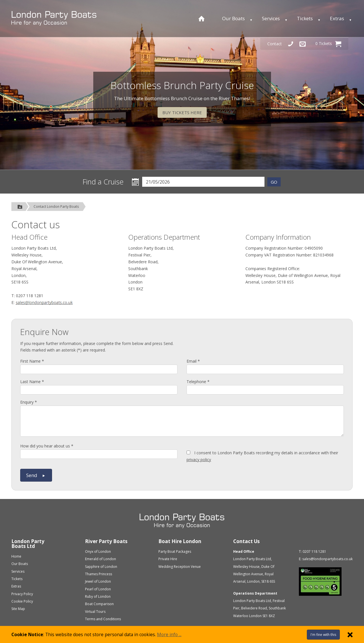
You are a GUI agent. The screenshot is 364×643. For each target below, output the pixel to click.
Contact (275, 44)
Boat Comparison (99, 604)
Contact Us (246, 541)
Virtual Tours (95, 612)
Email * (193, 361)
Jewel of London (98, 581)
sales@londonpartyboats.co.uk (327, 559)
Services (271, 18)
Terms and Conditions (103, 619)
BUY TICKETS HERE (182, 112)
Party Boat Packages (175, 551)
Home (16, 556)
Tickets (305, 18)
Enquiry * (29, 402)
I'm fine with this (323, 635)
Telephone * (198, 382)
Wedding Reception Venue (180, 567)
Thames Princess (99, 574)
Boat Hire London (180, 541)
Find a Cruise (103, 182)
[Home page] (201, 19)
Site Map (18, 609)
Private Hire (168, 559)
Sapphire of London (101, 567)
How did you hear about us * (47, 446)
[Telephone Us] (291, 44)
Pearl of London (98, 589)
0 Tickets (328, 44)
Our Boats (233, 18)
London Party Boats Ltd (28, 544)
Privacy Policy (22, 594)
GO (274, 182)
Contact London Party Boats (56, 207)
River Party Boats (106, 541)
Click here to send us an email (44, 303)
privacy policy (199, 460)
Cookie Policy (22, 601)
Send (36, 475)
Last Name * (32, 382)
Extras (337, 18)
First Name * (32, 361)
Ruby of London (98, 596)
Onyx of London (98, 551)
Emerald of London (101, 559)
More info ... (169, 634)
